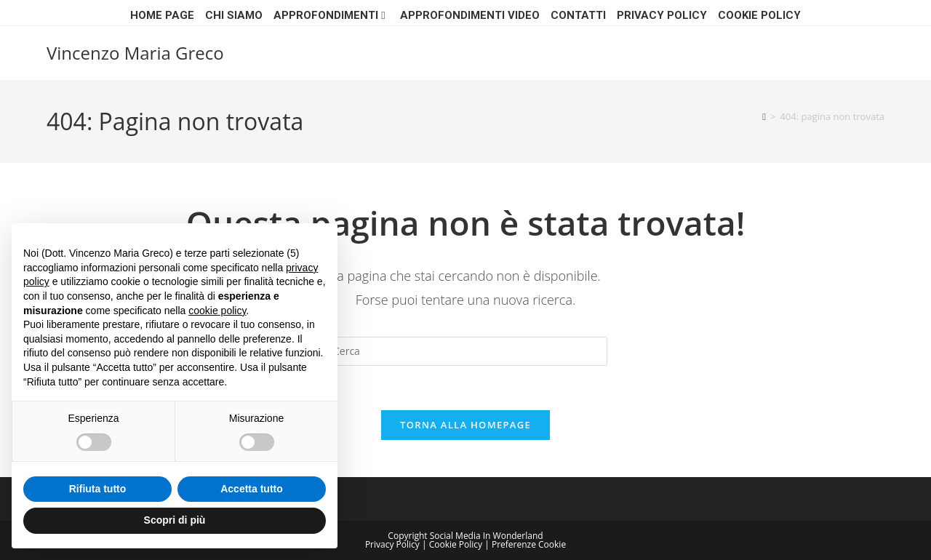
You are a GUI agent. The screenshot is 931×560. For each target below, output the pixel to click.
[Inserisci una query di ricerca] (465, 351)
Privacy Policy (662, 15)
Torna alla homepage (465, 425)
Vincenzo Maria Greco (135, 53)
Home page (162, 15)
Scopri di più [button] (175, 520)
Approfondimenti (331, 15)
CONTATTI (578, 15)
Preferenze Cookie (529, 544)
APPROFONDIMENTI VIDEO (470, 15)
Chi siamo (234, 15)
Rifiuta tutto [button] (98, 489)
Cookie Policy (759, 15)
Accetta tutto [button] (252, 489)
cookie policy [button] (217, 311)
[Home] (764, 116)
